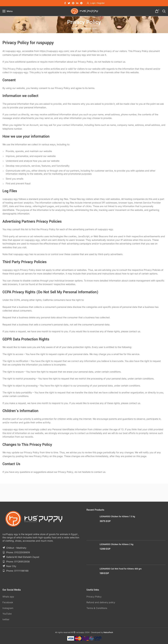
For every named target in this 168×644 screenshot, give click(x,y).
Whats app (8, 597)
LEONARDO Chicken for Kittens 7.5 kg (117, 517)
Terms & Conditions (97, 608)
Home (74, 29)
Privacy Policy (94, 597)
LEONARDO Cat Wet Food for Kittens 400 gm (121, 569)
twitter (6, 619)
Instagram (8, 608)
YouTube (7, 614)
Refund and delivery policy (101, 602)
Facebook (8, 602)
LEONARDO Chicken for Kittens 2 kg (116, 544)
